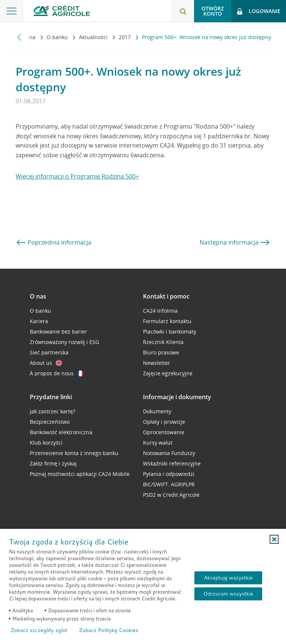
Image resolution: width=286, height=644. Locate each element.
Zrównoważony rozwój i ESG (64, 342)
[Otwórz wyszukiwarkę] (183, 11)
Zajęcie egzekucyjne (168, 373)
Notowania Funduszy (169, 453)
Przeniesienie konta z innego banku (74, 453)
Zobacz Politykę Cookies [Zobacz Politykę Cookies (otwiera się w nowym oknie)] (109, 630)
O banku (58, 37)
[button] (274, 539)
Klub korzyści (46, 443)
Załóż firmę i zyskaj (53, 463)
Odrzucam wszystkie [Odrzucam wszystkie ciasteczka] (228, 594)
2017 (125, 37)
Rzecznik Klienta (163, 342)
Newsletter (157, 363)
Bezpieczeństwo (50, 422)
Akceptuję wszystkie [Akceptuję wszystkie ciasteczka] (228, 578)
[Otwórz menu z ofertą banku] (12, 11)
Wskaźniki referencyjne (172, 463)
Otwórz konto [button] (213, 11)
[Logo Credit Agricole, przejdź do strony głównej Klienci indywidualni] (62, 11)
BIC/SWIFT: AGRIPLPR (169, 484)
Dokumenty (157, 411)
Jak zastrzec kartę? (53, 411)
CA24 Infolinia (160, 311)
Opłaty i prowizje (164, 422)
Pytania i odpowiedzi (169, 474)
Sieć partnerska (49, 352)
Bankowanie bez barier (58, 332)
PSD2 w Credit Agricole (171, 495)
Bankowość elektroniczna (61, 432)
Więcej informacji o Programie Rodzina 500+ (77, 176)
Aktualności (94, 37)
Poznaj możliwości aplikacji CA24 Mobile (80, 474)
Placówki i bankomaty (170, 332)
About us (46, 363)
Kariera (39, 321)
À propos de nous (57, 373)
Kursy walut (158, 443)
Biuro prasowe (161, 352)
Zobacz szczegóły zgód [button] (39, 630)
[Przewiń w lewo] (20, 37)
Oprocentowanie (164, 432)
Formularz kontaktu (167, 321)
